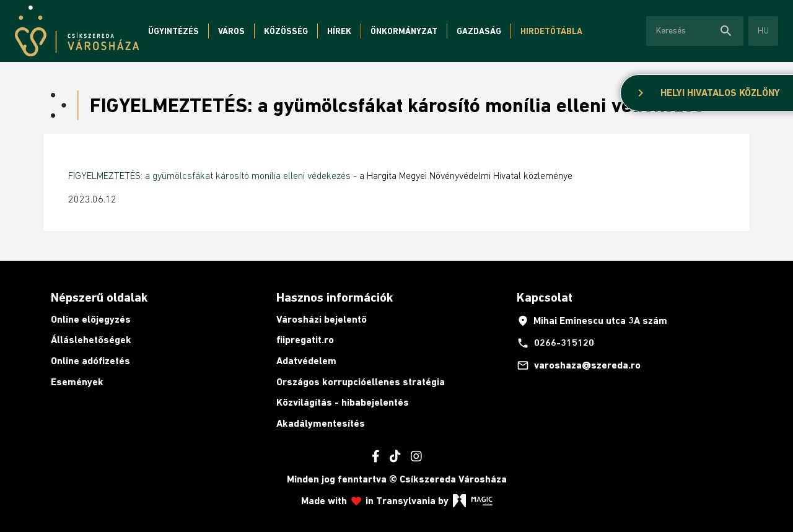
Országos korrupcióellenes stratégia (361, 382)
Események (77, 382)
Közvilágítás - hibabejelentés (343, 402)
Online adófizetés (90, 361)
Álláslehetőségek (91, 340)
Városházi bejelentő (322, 319)
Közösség (286, 31)
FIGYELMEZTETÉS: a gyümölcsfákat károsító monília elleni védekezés (209, 175)
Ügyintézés (173, 31)
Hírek (339, 31)
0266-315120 (555, 343)
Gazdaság (479, 31)
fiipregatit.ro (305, 340)
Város (231, 31)
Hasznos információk (335, 297)
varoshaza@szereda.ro (579, 365)
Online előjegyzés (91, 319)
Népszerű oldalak (99, 297)
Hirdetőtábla (551, 31)
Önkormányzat (404, 31)
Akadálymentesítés (321, 423)
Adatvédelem (306, 361)
